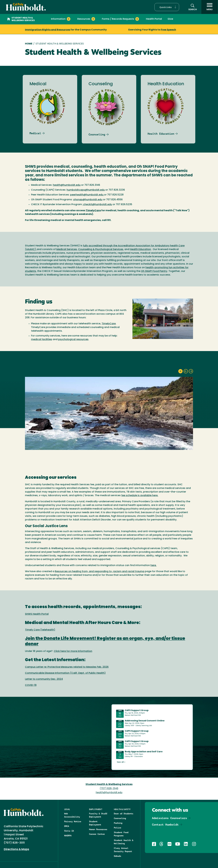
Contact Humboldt (165, 825)
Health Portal (154, 19)
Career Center (97, 834)
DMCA (67, 826)
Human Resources (98, 829)
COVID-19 (31, 685)
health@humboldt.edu (67, 185)
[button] (167, 7)
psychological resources (73, 340)
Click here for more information (73, 651)
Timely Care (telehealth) (40, 630)
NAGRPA (68, 836)
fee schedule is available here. (140, 496)
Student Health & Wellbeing (124, 842)
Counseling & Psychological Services (101, 249)
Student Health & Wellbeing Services (21, 19)
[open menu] (210, 7)
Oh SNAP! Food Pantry (154, 271)
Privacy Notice (73, 821)
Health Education (161, 134)
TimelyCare (109, 324)
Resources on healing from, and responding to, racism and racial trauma (100, 572)
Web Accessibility (72, 815)
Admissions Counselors (169, 818)
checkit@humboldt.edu (97, 205)
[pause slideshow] (180, 371)
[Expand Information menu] (69, 19)
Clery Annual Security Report (123, 850)
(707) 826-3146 (109, 789)
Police (117, 828)
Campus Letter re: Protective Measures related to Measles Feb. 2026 (67, 667)
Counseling (97, 134)
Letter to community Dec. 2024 (44, 679)
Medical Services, (67, 249)
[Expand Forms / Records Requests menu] (137, 19)
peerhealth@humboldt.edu (87, 195)
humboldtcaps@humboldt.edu (86, 190)
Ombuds (117, 856)
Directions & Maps (16, 849)
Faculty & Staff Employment (98, 815)
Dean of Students (124, 814)
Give (170, 19)
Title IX (69, 831)
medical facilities (42, 340)
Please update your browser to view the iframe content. (152, 737)
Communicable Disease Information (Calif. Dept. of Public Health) (65, 673)
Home (29, 44)
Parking (118, 823)
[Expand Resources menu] (93, 19)
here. (154, 565)
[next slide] (191, 371)
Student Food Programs (121, 834)
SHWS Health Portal (37, 614)
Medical (35, 133)
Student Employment (95, 823)
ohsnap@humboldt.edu (88, 200)
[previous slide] (186, 371)
